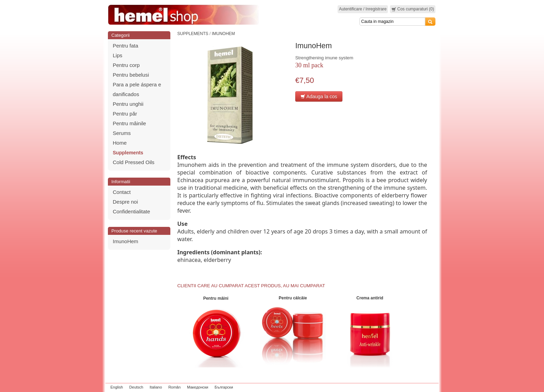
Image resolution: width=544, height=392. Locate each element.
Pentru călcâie (293, 298)
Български (224, 387)
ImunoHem (125, 241)
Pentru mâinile (129, 123)
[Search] (392, 22)
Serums (122, 133)
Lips (118, 55)
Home (120, 143)
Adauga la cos (319, 96)
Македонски (198, 387)
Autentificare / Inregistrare (363, 9)
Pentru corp (126, 65)
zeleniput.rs (427, 387)
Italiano (156, 387)
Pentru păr (125, 114)
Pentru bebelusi (131, 75)
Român (174, 387)
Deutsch (136, 387)
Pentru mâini (216, 298)
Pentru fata (125, 46)
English (117, 387)
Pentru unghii (128, 104)
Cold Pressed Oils (134, 162)
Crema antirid (370, 298)
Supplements (128, 153)
